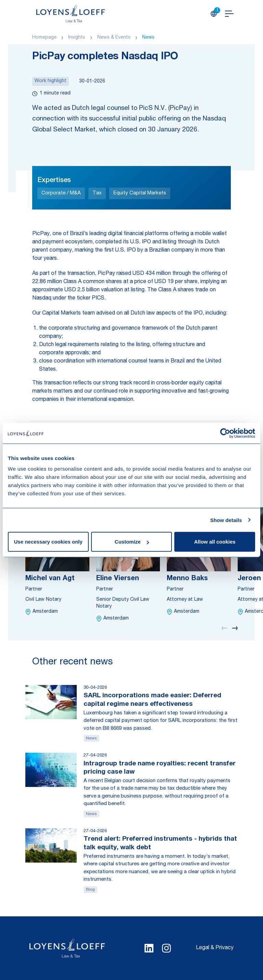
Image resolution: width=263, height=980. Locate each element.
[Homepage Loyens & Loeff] (71, 14)
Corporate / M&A (61, 193)
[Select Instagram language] (166, 948)
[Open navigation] (229, 14)
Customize (132, 542)
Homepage (44, 38)
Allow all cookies (215, 542)
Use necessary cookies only (48, 542)
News (148, 38)
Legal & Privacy (215, 948)
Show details (226, 520)
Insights (77, 38)
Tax (97, 193)
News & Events (114, 38)
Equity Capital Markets (140, 193)
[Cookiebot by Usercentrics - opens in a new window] (225, 433)
